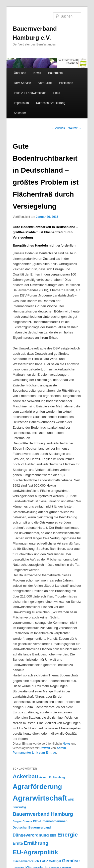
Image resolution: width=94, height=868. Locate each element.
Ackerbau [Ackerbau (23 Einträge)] (26, 776)
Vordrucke (45, 83)
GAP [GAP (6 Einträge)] (44, 861)
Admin (61, 748)
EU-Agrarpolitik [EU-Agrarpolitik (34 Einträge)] (35, 852)
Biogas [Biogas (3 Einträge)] (17, 821)
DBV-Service (22, 83)
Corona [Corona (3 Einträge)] (27, 821)
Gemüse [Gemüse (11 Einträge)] (71, 861)
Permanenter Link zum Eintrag (34, 753)
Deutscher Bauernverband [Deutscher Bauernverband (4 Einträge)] (32, 828)
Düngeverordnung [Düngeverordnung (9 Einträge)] (31, 835)
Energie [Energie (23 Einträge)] (68, 835)
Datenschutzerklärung (51, 103)
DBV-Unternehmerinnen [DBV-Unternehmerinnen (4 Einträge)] (50, 821)
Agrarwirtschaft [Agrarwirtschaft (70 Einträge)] (40, 798)
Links (56, 93)
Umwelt (45, 748)
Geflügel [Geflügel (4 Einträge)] (55, 861)
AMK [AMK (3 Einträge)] (71, 800)
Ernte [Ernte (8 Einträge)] (18, 843)
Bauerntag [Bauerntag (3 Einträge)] (19, 807)
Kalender (20, 113)
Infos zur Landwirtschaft (30, 93)
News (37, 73)
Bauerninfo (55, 73)
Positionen (66, 83)
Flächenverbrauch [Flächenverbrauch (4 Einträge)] (26, 861)
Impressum (21, 103)
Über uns (20, 73)
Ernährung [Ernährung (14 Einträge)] (36, 843)
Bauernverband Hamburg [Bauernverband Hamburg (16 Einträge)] (43, 814)
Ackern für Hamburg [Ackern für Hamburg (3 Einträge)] (52, 777)
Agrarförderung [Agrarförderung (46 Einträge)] (37, 787)
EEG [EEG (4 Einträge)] (53, 836)
